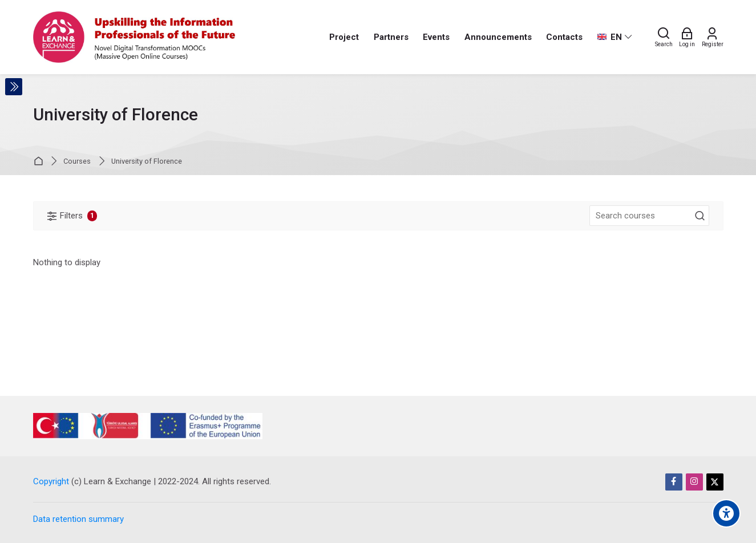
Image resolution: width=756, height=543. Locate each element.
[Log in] (687, 37)
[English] (615, 37)
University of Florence (147, 162)
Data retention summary (78, 519)
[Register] (713, 37)
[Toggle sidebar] (14, 87)
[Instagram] (694, 482)
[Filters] (72, 216)
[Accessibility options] (726, 513)
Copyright (51, 481)
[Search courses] (700, 216)
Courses (77, 162)
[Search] (664, 37)
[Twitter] (715, 482)
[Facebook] (674, 482)
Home (40, 162)
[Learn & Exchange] (134, 37)
